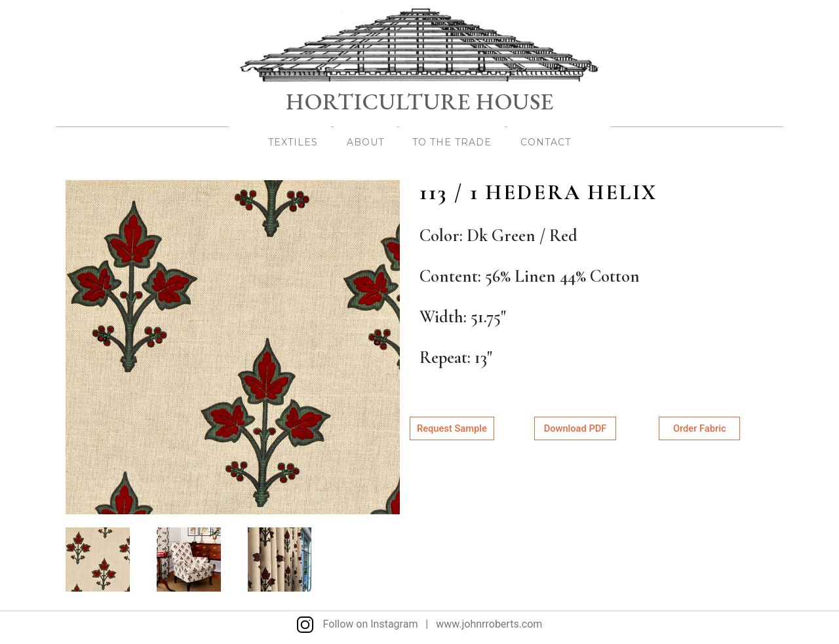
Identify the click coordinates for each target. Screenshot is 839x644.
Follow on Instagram (358, 624)
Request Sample (452, 428)
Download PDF (575, 428)
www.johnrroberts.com (489, 624)
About (365, 142)
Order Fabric (699, 428)
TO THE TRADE (452, 142)
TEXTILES (293, 142)
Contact (546, 142)
